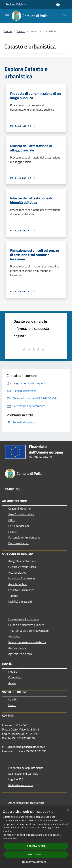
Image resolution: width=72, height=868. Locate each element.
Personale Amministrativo (24, 537)
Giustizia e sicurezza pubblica (26, 625)
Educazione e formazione (24, 619)
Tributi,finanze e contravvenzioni (28, 631)
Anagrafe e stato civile (22, 561)
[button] (36, 862)
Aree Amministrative (21, 514)
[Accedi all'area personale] (58, 5)
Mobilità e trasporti (20, 601)
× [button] (68, 810)
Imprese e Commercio (22, 578)
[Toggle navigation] (7, 16)
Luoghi (12, 699)
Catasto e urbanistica (21, 590)
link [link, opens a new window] (15, 838)
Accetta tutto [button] (36, 846)
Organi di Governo (19, 508)
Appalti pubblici (18, 584)
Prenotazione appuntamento (26, 768)
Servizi (21, 31)
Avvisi (12, 683)
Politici (12, 532)
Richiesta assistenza (21, 785)
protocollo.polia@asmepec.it (27, 747)
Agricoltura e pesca (20, 654)
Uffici (11, 520)
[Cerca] (64, 16)
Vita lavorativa (17, 573)
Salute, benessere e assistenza (27, 642)
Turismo (13, 596)
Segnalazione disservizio (23, 774)
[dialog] (36, 837)
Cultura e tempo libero (22, 567)
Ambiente (14, 636)
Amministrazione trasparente (26, 803)
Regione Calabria (16, 4)
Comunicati (15, 677)
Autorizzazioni (17, 648)
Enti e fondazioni (19, 526)
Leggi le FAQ (16, 779)
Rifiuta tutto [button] (36, 855)
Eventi (12, 705)
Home (8, 31)
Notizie (13, 671)
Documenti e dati (19, 543)
